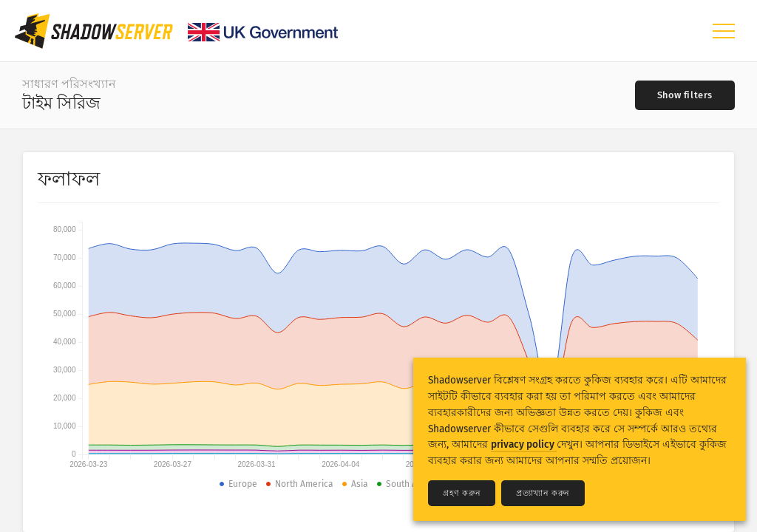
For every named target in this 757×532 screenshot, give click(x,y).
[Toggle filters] (685, 95)
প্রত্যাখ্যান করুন (543, 493)
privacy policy (524, 444)
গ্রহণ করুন (462, 493)
